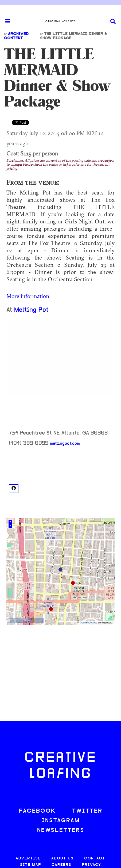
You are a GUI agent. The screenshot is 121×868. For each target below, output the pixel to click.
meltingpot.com (65, 444)
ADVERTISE (28, 859)
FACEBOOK (37, 811)
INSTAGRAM (61, 821)
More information (28, 296)
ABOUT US (62, 859)
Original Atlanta (61, 21)
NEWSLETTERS (61, 830)
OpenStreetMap (89, 623)
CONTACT (95, 859)
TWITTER (87, 811)
